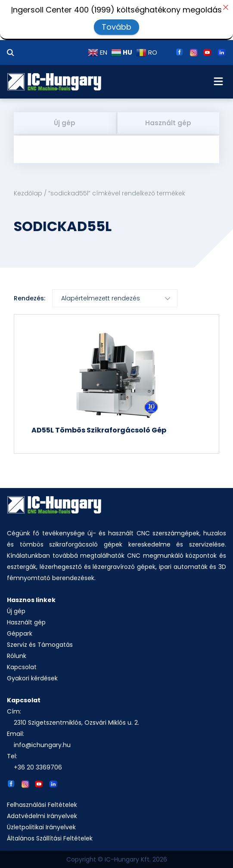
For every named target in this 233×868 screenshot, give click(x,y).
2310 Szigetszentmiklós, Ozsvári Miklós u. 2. (76, 723)
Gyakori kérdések (32, 678)
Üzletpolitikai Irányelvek (41, 827)
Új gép (65, 123)
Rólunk (17, 656)
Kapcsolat (22, 667)
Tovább (116, 27)
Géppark (20, 633)
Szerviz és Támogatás (40, 645)
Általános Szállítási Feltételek (50, 838)
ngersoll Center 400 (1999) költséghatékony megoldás (116, 10)
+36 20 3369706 (38, 767)
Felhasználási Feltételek (42, 805)
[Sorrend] (115, 298)
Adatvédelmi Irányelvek (42, 816)
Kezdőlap (28, 193)
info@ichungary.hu (42, 745)
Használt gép (168, 123)
